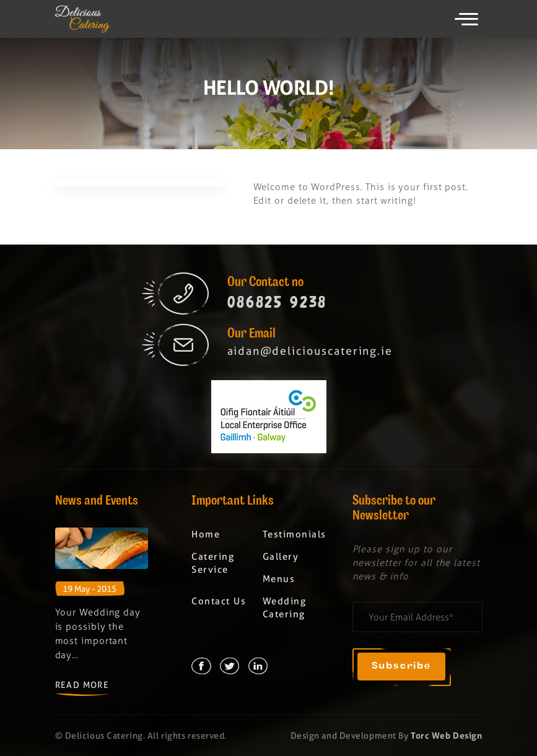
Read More (82, 685)
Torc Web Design (446, 736)
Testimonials (295, 534)
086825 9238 (277, 302)
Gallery (281, 557)
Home (206, 534)
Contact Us (219, 601)
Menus (279, 579)
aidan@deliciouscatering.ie (310, 351)
